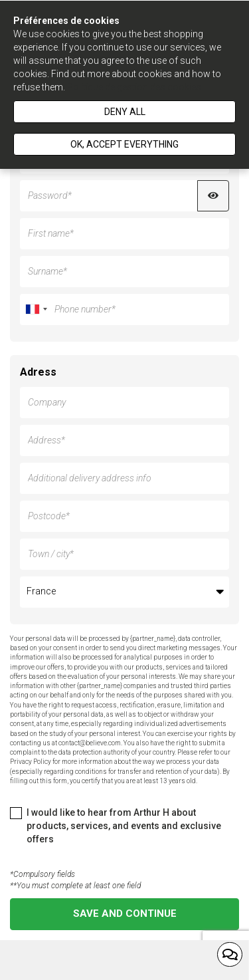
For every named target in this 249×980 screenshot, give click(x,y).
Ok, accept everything (124, 144)
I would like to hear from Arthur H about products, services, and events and (116, 826)
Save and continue (125, 914)
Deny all (125, 112)
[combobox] (36, 309)
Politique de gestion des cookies (134, 87)
